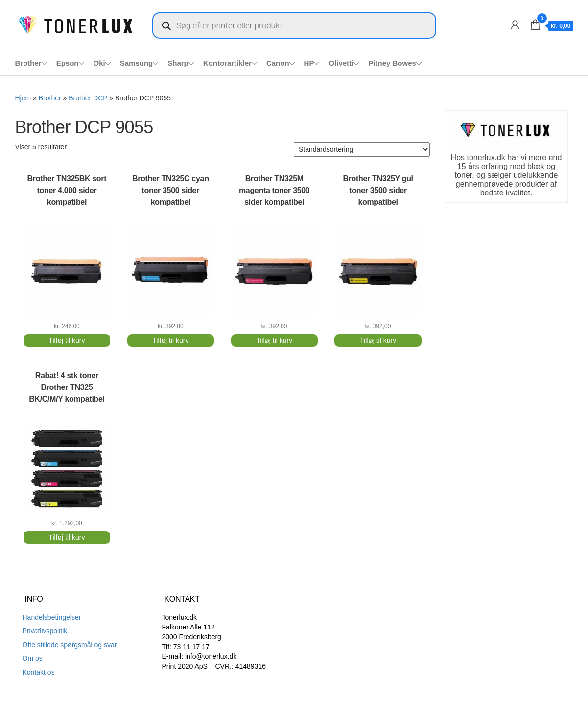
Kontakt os (39, 672)
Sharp (178, 63)
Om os (33, 658)
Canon (278, 63)
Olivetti (341, 63)
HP (309, 63)
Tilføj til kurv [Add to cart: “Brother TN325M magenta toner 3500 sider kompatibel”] (274, 340)
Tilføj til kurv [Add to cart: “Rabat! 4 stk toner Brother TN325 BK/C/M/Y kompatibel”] (67, 537)
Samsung (137, 63)
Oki (99, 63)
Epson (68, 63)
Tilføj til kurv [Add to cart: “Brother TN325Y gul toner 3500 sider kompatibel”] (378, 340)
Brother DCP (88, 98)
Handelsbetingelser (52, 617)
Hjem (23, 98)
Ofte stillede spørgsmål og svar (70, 645)
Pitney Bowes (392, 63)
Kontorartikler (227, 63)
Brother (28, 63)
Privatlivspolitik (45, 631)
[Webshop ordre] (362, 149)
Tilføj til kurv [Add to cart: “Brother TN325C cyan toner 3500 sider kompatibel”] (170, 340)
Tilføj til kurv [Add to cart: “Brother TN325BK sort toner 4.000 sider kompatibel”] (67, 340)
